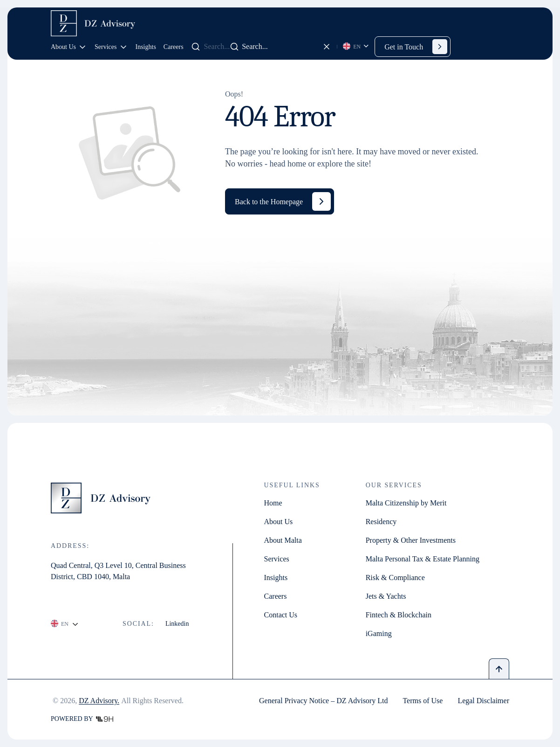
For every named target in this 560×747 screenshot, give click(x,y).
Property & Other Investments (411, 540)
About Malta (283, 540)
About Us (69, 47)
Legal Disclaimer (483, 701)
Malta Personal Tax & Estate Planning (423, 559)
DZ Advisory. (99, 701)
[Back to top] (499, 669)
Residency (381, 522)
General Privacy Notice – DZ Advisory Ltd (323, 701)
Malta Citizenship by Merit (406, 503)
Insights (146, 47)
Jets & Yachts (386, 596)
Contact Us (281, 615)
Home (273, 503)
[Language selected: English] (356, 47)
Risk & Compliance (395, 578)
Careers (174, 47)
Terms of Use (423, 701)
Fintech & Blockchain (399, 615)
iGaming (379, 634)
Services (111, 47)
